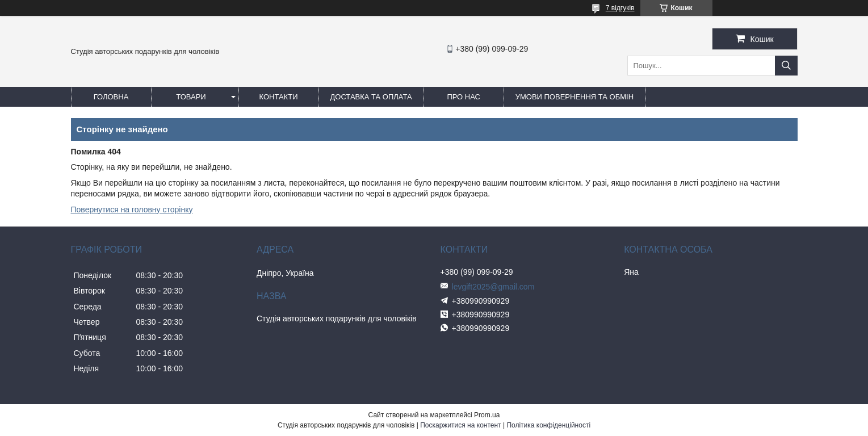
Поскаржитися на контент (460, 425)
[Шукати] (786, 66)
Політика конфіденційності (548, 425)
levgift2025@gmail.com (493, 287)
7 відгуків (620, 8)
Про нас (464, 97)
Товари (191, 97)
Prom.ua (487, 415)
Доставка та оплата (371, 97)
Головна (111, 97)
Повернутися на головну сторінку (132, 209)
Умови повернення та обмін (575, 97)
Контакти (279, 97)
